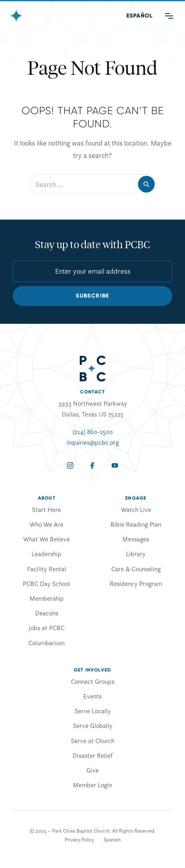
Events (92, 696)
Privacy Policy (79, 840)
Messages (136, 539)
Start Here (46, 510)
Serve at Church (93, 741)
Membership (47, 598)
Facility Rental (47, 569)
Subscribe (92, 296)
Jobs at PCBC (47, 628)
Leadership (46, 554)
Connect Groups (93, 681)
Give (93, 770)
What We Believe (46, 539)
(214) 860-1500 (93, 432)
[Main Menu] (169, 16)
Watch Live (136, 510)
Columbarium (46, 643)
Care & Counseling (136, 569)
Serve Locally (93, 711)
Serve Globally (93, 726)
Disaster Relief (92, 755)
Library (136, 554)
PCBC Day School (46, 584)
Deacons (47, 613)
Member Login (92, 785)
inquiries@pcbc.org (93, 442)
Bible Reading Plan (136, 524)
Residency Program (136, 584)
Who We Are (46, 524)
